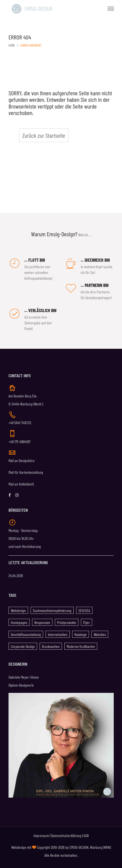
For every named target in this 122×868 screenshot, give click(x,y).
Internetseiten (58, 634)
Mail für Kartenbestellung (26, 472)
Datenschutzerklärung (66, 835)
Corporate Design (23, 646)
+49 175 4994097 (20, 441)
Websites (100, 634)
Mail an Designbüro (22, 460)
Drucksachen (51, 646)
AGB (86, 835)
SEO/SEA (84, 610)
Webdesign (18, 610)
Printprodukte (67, 622)
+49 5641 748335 (20, 423)
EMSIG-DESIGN (79, 847)
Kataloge (81, 634)
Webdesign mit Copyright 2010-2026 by (40, 847)
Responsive (42, 622)
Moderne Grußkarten (81, 646)
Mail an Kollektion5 (21, 484)
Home (12, 45)
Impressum (41, 835)
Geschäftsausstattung (26, 634)
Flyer (87, 622)
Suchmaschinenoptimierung (52, 610)
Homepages (19, 622)
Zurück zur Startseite (44, 135)
